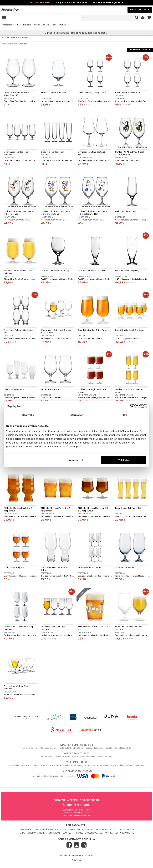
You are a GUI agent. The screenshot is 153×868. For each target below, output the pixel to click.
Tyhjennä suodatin (140, 50)
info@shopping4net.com (77, 816)
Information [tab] (76, 415)
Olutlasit (63, 25)
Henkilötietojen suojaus (89, 833)
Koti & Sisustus (24, 25)
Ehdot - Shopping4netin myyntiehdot (40, 833)
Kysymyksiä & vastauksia (48, 830)
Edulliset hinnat (127, 830)
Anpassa (76, 460)
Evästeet (68, 833)
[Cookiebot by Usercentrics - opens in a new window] (133, 406)
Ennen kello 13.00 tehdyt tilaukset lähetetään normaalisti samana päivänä (76, 755)
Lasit (54, 25)
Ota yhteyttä (108, 830)
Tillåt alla (123, 460)
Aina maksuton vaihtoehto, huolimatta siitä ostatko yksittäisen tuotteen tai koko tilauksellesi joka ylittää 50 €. (76, 746)
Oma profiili (26, 830)
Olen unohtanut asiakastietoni (81, 830)
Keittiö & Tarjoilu (41, 25)
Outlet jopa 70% (40, 3)
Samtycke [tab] (28, 415)
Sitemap (89, 856)
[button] (149, 18)
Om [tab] (125, 415)
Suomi (76, 860)
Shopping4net (8, 25)
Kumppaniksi (111, 833)
